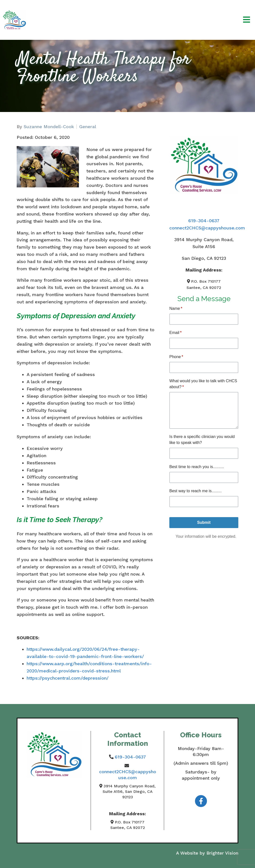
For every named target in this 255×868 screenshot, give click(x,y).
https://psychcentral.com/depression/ (68, 678)
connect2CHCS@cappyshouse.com (207, 228)
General (88, 127)
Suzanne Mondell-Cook (49, 127)
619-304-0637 (204, 221)
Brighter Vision (222, 853)
